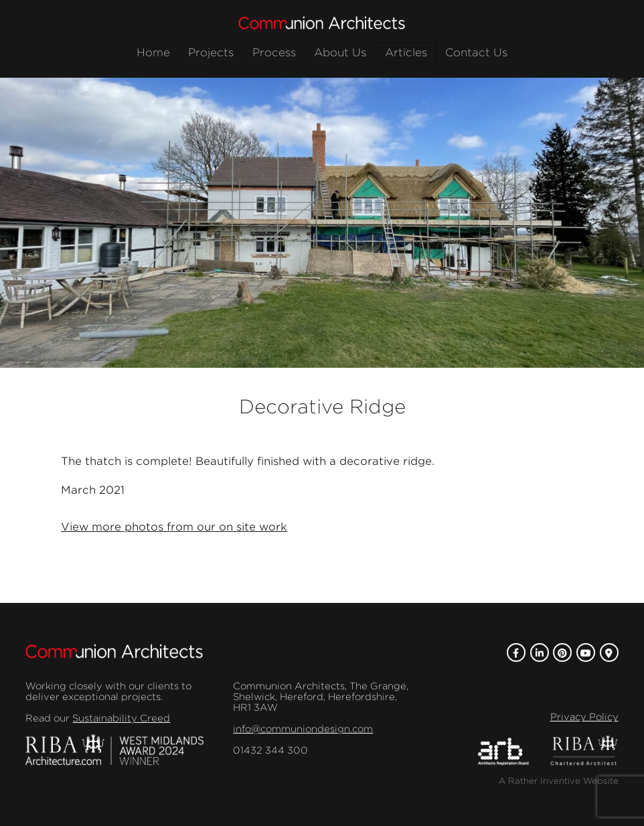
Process (274, 53)
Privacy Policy (584, 717)
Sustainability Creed (121, 718)
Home (153, 53)
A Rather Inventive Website (559, 781)
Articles (406, 53)
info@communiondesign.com (303, 729)
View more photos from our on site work (174, 527)
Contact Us (476, 53)
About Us (340, 53)
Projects (211, 53)
